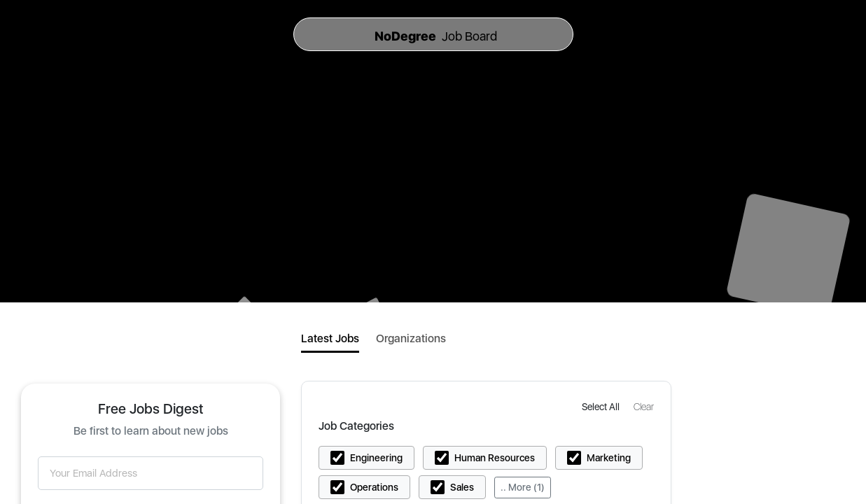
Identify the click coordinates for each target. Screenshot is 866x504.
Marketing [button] (609, 458)
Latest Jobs (330, 338)
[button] (602, 406)
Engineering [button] (376, 458)
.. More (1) (523, 487)
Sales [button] (462, 487)
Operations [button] (374, 487)
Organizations (411, 338)
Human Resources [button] (495, 458)
